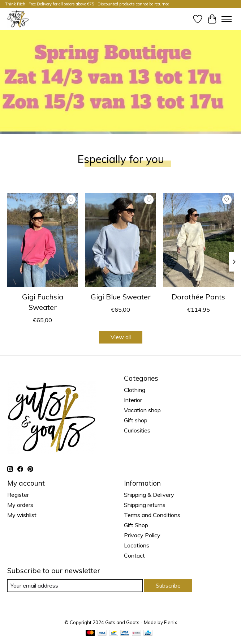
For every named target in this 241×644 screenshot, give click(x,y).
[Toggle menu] (227, 19)
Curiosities (137, 430)
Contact (134, 555)
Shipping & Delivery (149, 495)
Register (18, 495)
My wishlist (22, 515)
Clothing (135, 390)
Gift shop (136, 420)
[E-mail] (75, 586)
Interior (133, 400)
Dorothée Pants (198, 297)
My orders (20, 505)
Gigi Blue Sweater (121, 297)
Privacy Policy (142, 535)
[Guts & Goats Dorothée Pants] (198, 240)
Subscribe (168, 585)
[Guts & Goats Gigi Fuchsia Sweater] (43, 240)
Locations (137, 545)
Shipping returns (145, 505)
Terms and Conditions (152, 515)
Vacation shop (142, 410)
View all (121, 337)
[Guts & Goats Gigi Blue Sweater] (121, 240)
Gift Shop (136, 525)
